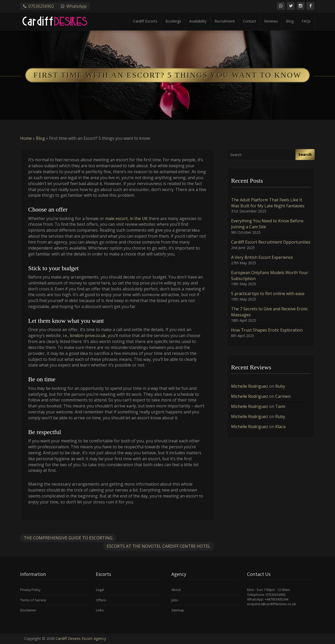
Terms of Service (33, 600)
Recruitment (225, 21)
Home (26, 138)
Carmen (283, 396)
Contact (250, 21)
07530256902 (41, 6)
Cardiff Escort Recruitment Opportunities (271, 242)
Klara (280, 427)
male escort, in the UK (126, 218)
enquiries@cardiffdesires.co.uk (272, 604)
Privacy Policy (30, 590)
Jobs (175, 600)
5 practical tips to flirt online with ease (268, 294)
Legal (100, 590)
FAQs (306, 21)
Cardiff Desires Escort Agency (81, 638)
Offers (101, 600)
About (176, 590)
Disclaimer (28, 610)
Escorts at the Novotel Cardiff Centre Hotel (159, 546)
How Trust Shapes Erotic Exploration (267, 330)
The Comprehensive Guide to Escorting (68, 538)
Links (100, 610)
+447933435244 (276, 599)
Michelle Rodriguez (250, 386)
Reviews (271, 21)
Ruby (280, 386)
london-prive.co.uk (88, 335)
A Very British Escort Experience (262, 257)
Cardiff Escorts (145, 21)
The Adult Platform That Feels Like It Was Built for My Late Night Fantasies (268, 203)
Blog (290, 21)
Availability (198, 21)
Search (305, 154)
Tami (280, 406)
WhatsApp (77, 6)
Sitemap (178, 610)
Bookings (173, 21)
